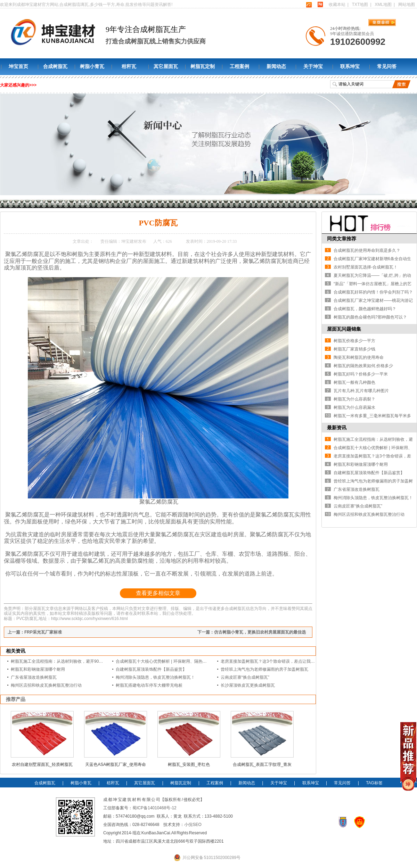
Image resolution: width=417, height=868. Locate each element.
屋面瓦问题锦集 (344, 329)
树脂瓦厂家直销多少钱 (354, 349)
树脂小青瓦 (92, 67)
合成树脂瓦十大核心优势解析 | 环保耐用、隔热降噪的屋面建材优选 (178, 661)
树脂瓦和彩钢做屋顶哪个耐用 (38, 669)
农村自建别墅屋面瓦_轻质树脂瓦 (42, 764)
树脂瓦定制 (203, 67)
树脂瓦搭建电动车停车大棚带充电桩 (149, 685)
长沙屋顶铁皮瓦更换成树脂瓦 (248, 685)
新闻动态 (276, 67)
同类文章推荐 (342, 239)
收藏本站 (337, 5)
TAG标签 (374, 783)
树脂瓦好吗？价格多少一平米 (361, 374)
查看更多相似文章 (158, 593)
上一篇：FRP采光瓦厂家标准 (35, 632)
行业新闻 (81, 203)
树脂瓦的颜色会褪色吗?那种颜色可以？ (370, 317)
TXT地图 (360, 5)
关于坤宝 (313, 67)
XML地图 (383, 5)
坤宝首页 (18, 67)
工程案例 (239, 67)
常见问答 (387, 67)
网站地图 (407, 5)
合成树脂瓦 (55, 67)
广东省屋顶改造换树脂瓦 (34, 677)
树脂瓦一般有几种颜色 (354, 382)
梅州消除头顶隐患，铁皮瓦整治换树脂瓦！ (155, 677)
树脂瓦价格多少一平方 (354, 341)
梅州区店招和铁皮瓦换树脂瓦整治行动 (46, 685)
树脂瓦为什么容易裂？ (354, 399)
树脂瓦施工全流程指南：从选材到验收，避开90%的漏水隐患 (67, 661)
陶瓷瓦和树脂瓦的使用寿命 (359, 357)
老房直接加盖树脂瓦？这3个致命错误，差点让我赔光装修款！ (278, 661)
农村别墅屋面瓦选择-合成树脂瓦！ (366, 267)
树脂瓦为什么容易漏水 (354, 407)
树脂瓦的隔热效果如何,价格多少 (363, 366)
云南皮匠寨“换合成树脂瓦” (245, 677)
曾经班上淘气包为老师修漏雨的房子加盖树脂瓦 (264, 669)
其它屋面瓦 (166, 67)
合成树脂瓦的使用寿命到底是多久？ (367, 250)
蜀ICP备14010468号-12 (154, 808)
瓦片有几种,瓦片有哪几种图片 (361, 391)
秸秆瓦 (129, 67)
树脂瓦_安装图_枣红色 (189, 764)
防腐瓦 (36, 254)
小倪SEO (193, 825)
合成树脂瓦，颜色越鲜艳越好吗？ (365, 309)
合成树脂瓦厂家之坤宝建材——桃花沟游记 (373, 300)
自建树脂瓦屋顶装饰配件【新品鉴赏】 (151, 669)
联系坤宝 (350, 67)
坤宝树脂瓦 (36, 203)
